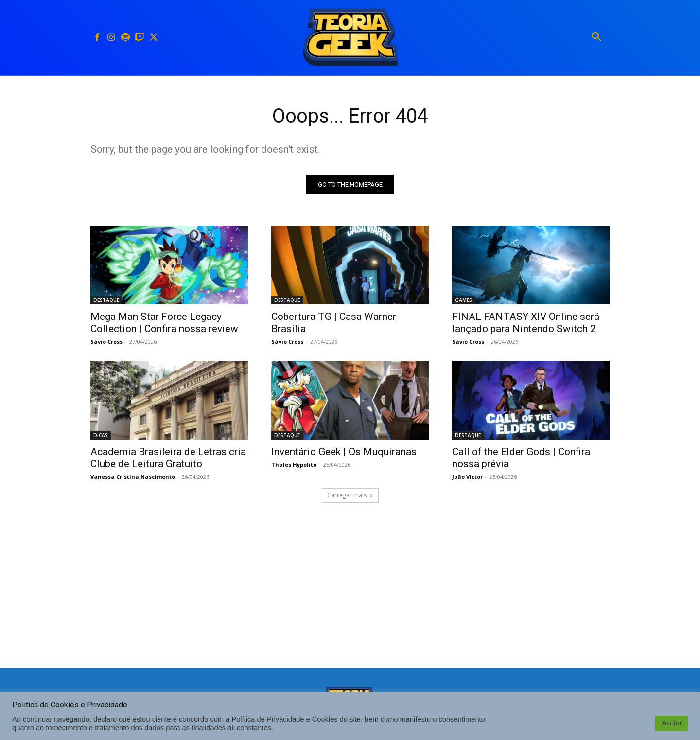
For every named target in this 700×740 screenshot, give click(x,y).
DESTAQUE (106, 300)
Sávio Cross (106, 342)
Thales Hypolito (294, 465)
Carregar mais (350, 495)
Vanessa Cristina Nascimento (133, 477)
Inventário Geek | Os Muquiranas (344, 452)
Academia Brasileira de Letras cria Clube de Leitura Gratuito (168, 458)
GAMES (464, 300)
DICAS (101, 435)
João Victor (467, 477)
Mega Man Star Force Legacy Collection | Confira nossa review (164, 323)
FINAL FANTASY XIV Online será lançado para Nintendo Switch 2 (526, 323)
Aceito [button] (672, 723)
